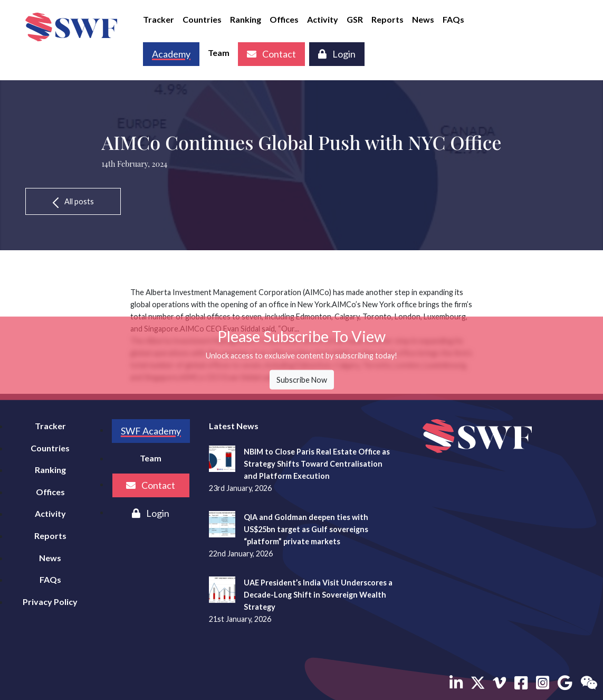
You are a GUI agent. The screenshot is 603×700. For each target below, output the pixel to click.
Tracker (159, 19)
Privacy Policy (50, 602)
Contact (271, 54)
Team (219, 53)
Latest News (234, 426)
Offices (284, 19)
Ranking (246, 19)
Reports (387, 19)
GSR (355, 19)
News (423, 19)
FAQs (453, 19)
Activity (323, 19)
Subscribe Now (302, 380)
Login (337, 54)
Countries (202, 19)
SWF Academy (151, 431)
